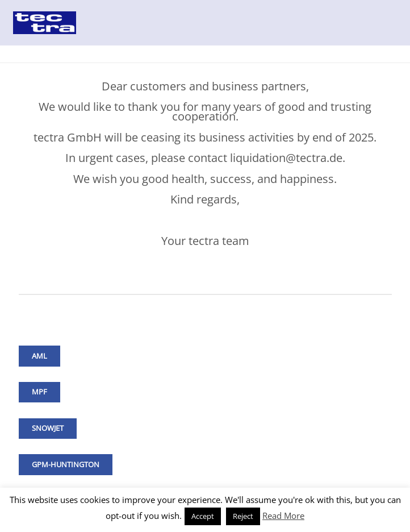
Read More (283, 516)
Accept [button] (203, 516)
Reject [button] (243, 516)
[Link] (45, 23)
